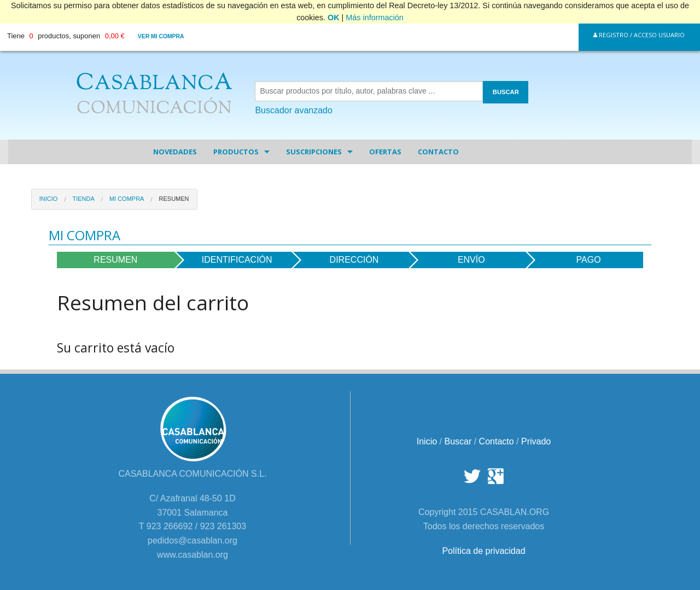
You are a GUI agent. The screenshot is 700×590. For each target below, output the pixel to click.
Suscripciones (314, 152)
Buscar (458, 441)
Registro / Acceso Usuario (639, 35)
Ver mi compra (161, 36)
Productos (236, 152)
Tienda (83, 199)
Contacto (438, 152)
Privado (536, 441)
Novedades (175, 152)
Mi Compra (127, 199)
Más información (375, 18)
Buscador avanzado (293, 110)
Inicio (49, 199)
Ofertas (385, 152)
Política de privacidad (483, 551)
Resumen (174, 199)
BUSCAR (506, 92)
